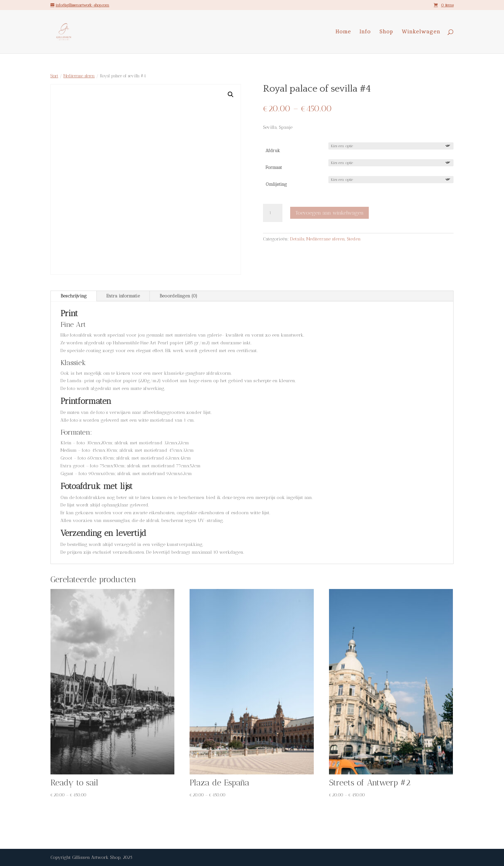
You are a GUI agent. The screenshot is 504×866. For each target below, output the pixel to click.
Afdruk (273, 151)
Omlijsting (276, 184)
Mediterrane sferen (79, 76)
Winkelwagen (421, 32)
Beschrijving (74, 296)
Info (365, 32)
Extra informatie (123, 296)
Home (343, 32)
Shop (386, 32)
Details (297, 239)
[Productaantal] (273, 213)
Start (54, 76)
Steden (354, 239)
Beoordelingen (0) (178, 296)
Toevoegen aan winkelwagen (329, 213)
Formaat (274, 167)
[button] (231, 94)
